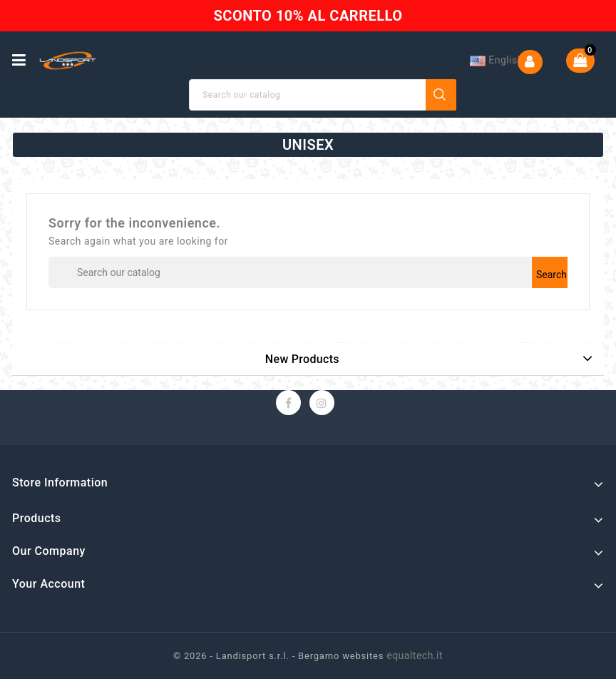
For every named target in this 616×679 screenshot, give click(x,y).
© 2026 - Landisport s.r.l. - (236, 656)
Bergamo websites (341, 656)
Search (441, 95)
